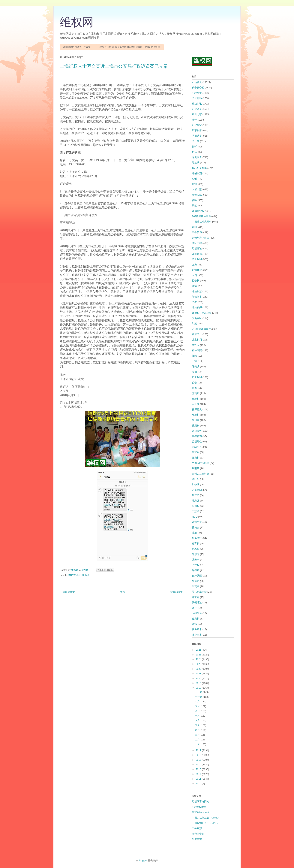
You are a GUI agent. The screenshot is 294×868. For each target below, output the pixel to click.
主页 (123, 592)
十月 (198, 702)
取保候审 (197, 297)
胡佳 (194, 608)
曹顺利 (196, 426)
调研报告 (197, 431)
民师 (194, 372)
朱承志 (196, 581)
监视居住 (197, 442)
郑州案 (196, 420)
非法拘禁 (197, 291)
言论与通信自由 (201, 238)
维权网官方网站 (201, 801)
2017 (199, 750)
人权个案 (197, 189)
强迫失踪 (197, 195)
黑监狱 (196, 163)
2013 (199, 769)
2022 (199, 669)
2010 (199, 783)
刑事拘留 (197, 130)
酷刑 (194, 179)
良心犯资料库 (199, 168)
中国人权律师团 (201, 463)
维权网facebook (201, 812)
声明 (194, 227)
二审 (194, 361)
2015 (199, 760)
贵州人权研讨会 (201, 474)
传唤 (194, 200)
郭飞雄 (196, 393)
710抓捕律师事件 (201, 329)
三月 (198, 735)
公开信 (196, 141)
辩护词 (196, 484)
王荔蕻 (196, 511)
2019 (199, 683)
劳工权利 (197, 259)
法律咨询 (197, 436)
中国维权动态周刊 (202, 222)
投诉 (194, 147)
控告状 (196, 281)
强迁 (194, 120)
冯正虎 (196, 404)
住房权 (196, 619)
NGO (195, 517)
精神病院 (197, 350)
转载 (194, 356)
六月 (198, 720)
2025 (199, 655)
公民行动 (197, 98)
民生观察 (197, 828)
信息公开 (197, 334)
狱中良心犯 (198, 88)
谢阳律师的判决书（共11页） (78, 47)
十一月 (199, 697)
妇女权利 (197, 377)
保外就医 (197, 576)
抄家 (194, 388)
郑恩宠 (196, 554)
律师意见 (197, 409)
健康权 (196, 458)
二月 (198, 740)
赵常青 (196, 597)
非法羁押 (197, 307)
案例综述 (197, 602)
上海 (194, 265)
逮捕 (194, 286)
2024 (199, 659)
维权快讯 (197, 104)
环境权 (196, 415)
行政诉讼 (84, 575)
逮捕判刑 (197, 173)
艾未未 (196, 560)
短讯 (194, 624)
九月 (198, 706)
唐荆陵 (196, 468)
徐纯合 (196, 527)
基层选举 (197, 136)
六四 (194, 275)
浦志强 (196, 501)
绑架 (194, 324)
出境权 (196, 399)
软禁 (194, 206)
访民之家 (197, 114)
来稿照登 (197, 447)
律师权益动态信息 (202, 313)
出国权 (196, 506)
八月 (198, 711)
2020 (199, 678)
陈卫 (194, 533)
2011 (199, 779)
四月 (198, 730)
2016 (199, 755)
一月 (198, 744)
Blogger (143, 860)
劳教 (194, 302)
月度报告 (197, 157)
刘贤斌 (196, 586)
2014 (199, 765)
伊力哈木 (197, 629)
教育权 (196, 544)
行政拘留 (197, 125)
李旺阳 (196, 479)
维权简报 (197, 93)
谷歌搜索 (197, 839)
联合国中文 (198, 834)
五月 (198, 725)
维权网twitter (199, 807)
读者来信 (197, 254)
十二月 (199, 692)
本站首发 (73, 575)
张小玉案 (197, 635)
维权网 (77, 22)
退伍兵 (196, 570)
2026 (199, 650)
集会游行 (197, 538)
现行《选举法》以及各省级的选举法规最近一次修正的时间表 (130, 47)
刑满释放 (197, 270)
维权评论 (197, 248)
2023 (199, 664)
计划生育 (197, 522)
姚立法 (196, 495)
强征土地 (197, 243)
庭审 (194, 184)
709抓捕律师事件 (201, 216)
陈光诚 (196, 366)
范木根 (196, 549)
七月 (198, 716)
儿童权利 (197, 340)
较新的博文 (69, 592)
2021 (199, 674)
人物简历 (197, 613)
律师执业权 (198, 211)
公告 (194, 383)
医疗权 (196, 565)
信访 (194, 152)
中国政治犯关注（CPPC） (206, 823)
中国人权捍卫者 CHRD (205, 818)
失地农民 (197, 318)
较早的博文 (177, 592)
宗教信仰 (197, 232)
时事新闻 (197, 490)
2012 (199, 774)
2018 (199, 688)
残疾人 (196, 345)
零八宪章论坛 (199, 592)
